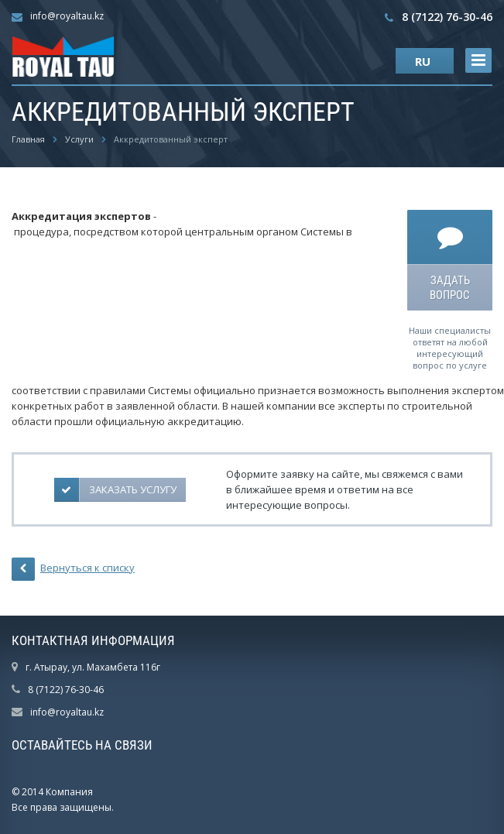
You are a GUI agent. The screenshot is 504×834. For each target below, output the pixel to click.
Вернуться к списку (73, 569)
